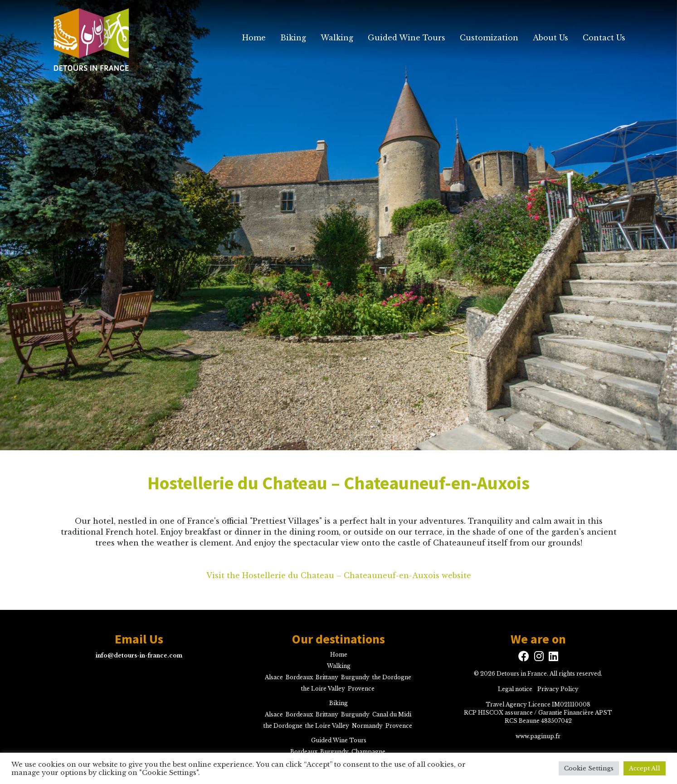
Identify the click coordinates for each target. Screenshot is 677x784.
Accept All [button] (645, 768)
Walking (337, 38)
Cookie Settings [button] (589, 768)
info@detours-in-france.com (139, 655)
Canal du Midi (392, 714)
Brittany (327, 677)
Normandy (367, 726)
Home (254, 38)
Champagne (368, 752)
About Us (550, 38)
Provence (361, 689)
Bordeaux (299, 677)
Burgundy (355, 677)
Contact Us (604, 38)
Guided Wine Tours (407, 38)
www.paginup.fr (538, 736)
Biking (293, 38)
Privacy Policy (558, 689)
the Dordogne (392, 677)
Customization (489, 38)
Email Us (139, 639)
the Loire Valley (323, 689)
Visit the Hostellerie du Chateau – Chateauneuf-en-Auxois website (339, 575)
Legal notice (515, 689)
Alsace (274, 677)
